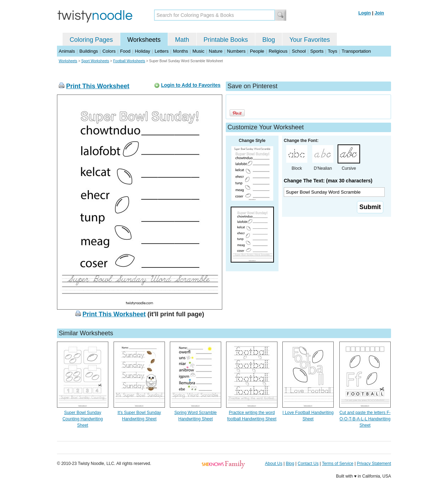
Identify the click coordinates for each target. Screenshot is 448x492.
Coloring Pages (91, 40)
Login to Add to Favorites (191, 85)
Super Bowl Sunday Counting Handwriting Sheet (83, 419)
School (299, 51)
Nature (216, 51)
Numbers (236, 51)
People (257, 51)
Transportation (356, 51)
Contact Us (308, 464)
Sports (317, 51)
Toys (332, 51)
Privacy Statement (374, 464)
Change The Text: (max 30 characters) (328, 181)
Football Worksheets (129, 61)
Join (379, 13)
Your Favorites (310, 40)
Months (181, 51)
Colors (109, 51)
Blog (269, 40)
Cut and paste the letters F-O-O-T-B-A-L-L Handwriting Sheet (365, 419)
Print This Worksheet (98, 86)
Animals (67, 51)
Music (198, 51)
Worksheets (144, 40)
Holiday (143, 51)
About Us (274, 464)
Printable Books (226, 40)
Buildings (89, 51)
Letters (162, 51)
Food (125, 51)
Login (364, 13)
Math (182, 40)
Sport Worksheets (95, 61)
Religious (278, 51)
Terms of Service (337, 464)
